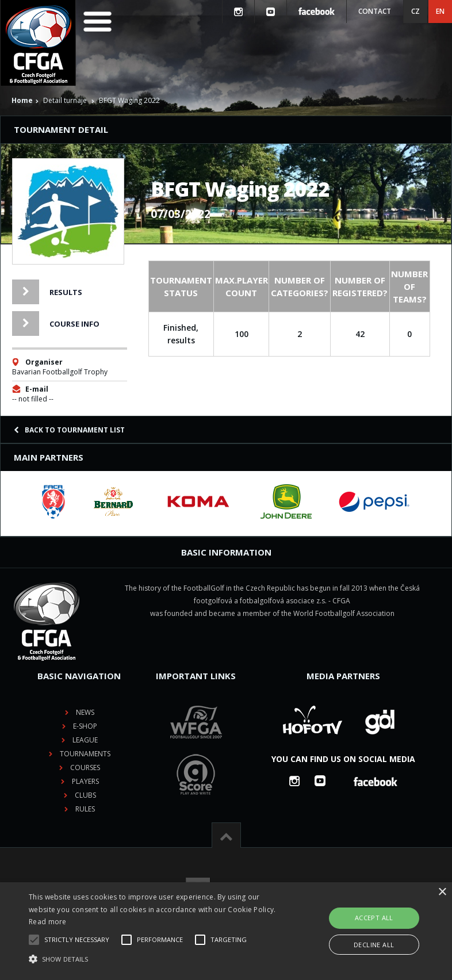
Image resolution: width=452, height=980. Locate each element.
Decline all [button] (374, 945)
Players (85, 781)
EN (440, 11)
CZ (415, 11)
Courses (85, 767)
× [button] (442, 892)
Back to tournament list (69, 430)
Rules (85, 809)
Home (22, 100)
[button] (157, 959)
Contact (375, 11)
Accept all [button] (374, 918)
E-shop (85, 726)
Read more (48, 922)
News (85, 712)
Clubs (85, 795)
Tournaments (85, 754)
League (85, 740)
